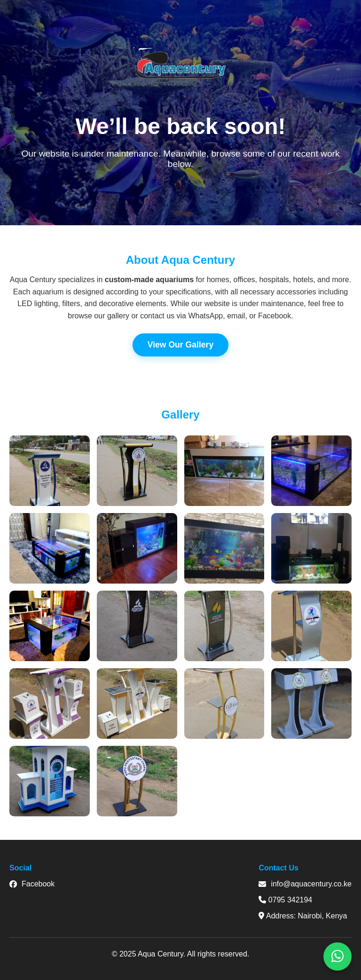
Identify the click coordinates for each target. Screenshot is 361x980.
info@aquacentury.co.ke (305, 884)
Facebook (32, 884)
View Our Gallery (181, 345)
